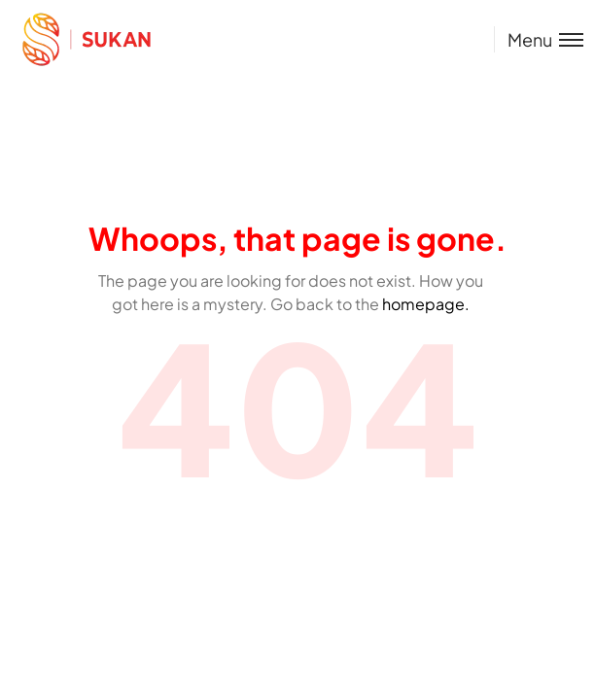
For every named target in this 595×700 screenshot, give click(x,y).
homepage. (426, 304)
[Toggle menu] (539, 39)
